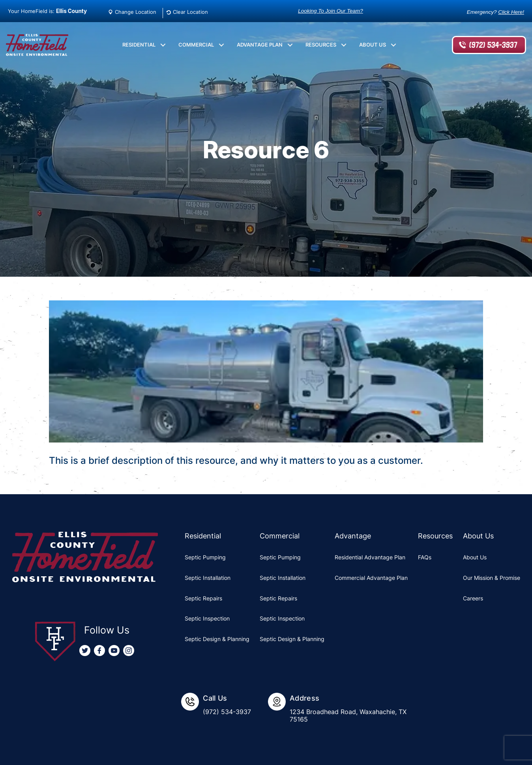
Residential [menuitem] (139, 45)
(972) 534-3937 (493, 45)
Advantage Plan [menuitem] (260, 45)
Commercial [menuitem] (196, 45)
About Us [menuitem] (373, 45)
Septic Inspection (207, 618)
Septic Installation (208, 578)
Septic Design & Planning (217, 639)
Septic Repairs (203, 598)
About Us (475, 557)
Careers (473, 598)
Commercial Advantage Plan (371, 578)
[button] (163, 45)
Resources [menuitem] (321, 45)
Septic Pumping (205, 557)
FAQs (425, 557)
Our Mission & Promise (492, 578)
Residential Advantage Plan (370, 557)
